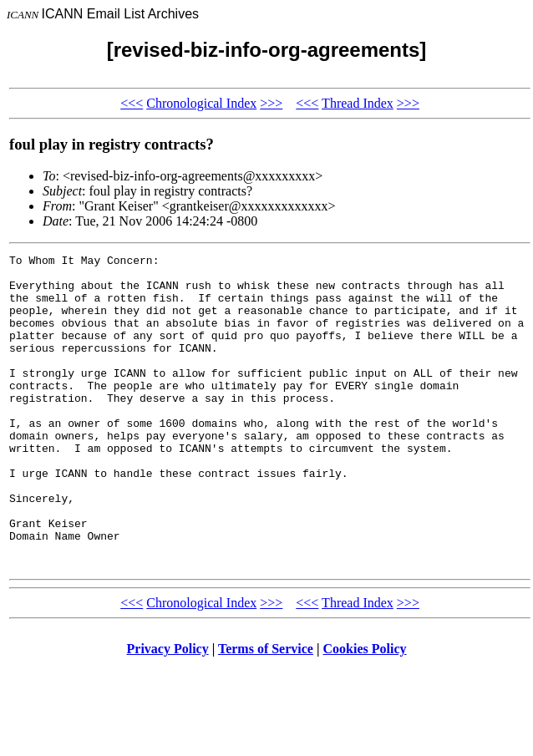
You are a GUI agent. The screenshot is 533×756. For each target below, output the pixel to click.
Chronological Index (201, 103)
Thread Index (358, 103)
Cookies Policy (365, 711)
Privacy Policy (168, 711)
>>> (271, 103)
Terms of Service (266, 711)
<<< (132, 103)
